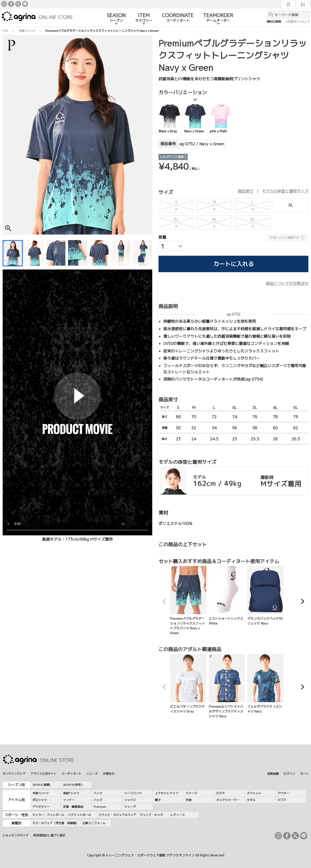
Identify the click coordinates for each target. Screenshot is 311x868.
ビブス (282, 800)
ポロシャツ (40, 800)
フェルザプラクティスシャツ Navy (265, 684)
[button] (164, 601)
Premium (100, 807)
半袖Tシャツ (27, 31)
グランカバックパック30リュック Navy (265, 596)
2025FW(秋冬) (73, 785)
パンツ (98, 793)
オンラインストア (14, 774)
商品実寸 (246, 191)
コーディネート (71, 774)
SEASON (116, 18)
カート (304, 774)
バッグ (98, 800)
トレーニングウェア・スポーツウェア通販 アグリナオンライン (150, 855)
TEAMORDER (218, 18)
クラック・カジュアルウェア (117, 815)
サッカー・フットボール (48, 815)
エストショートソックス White (227, 596)
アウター (283, 793)
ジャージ (191, 793)
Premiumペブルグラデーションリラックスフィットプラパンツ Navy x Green (188, 601)
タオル (251, 800)
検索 (270, 15)
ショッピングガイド (15, 835)
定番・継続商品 (73, 807)
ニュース (92, 774)
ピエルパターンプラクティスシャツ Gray (188, 684)
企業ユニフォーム (94, 823)
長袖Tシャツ (71, 793)
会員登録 (273, 774)
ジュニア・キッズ (151, 815)
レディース (178, 815)
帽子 (158, 800)
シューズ (130, 807)
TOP (5, 31)
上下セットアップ (166, 793)
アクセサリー (41, 807)
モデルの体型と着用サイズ (285, 191)
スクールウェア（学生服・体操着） (55, 823)
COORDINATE (178, 18)
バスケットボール (79, 815)
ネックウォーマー (228, 800)
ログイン (289, 774)
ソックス (130, 800)
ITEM (144, 18)
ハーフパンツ (133, 793)
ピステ (221, 793)
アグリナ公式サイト (43, 774)
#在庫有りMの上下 (298, 22)
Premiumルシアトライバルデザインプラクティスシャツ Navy (227, 686)
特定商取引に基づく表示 (49, 835)
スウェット (254, 793)
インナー (69, 800)
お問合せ (109, 774)
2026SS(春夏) (41, 785)
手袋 (188, 800)
